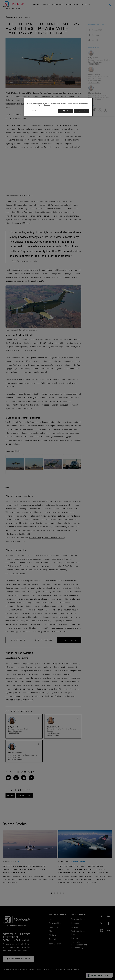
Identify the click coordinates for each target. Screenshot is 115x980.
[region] (58, 107)
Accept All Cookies (82, 111)
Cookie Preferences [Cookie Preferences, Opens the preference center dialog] (35, 111)
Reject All (65, 111)
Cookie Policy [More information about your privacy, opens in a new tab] (47, 105)
